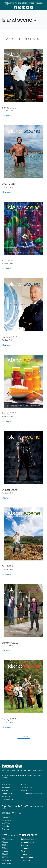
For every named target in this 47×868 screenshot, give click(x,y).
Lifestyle (7, 794)
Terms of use (26, 788)
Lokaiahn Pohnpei (29, 839)
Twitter (5, 829)
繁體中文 (6, 845)
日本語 (5, 854)
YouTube (6, 823)
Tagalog (25, 848)
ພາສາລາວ (6, 860)
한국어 (5, 857)
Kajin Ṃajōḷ (7, 863)
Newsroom (8, 800)
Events (6, 797)
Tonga (24, 854)
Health (6, 784)
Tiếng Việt (26, 860)
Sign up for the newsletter (25, 806)
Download (7, 116)
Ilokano (5, 851)
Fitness (6, 788)
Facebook (6, 817)
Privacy (24, 791)
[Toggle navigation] (41, 20)
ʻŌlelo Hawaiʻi (9, 839)
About (23, 784)
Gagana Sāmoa (28, 842)
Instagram (6, 820)
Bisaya (5, 842)
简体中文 (6, 848)
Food (5, 791)
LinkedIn (6, 826)
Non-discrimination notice (31, 794)
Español (25, 845)
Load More (24, 736)
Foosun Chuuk (27, 857)
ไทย (23, 851)
